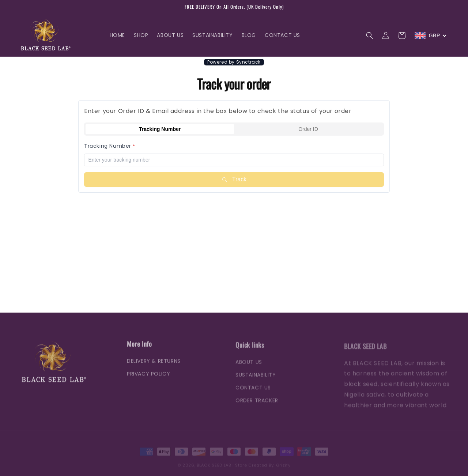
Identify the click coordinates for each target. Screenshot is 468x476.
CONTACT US (253, 393)
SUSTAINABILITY (256, 380)
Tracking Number (160, 129)
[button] (370, 35)
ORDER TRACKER (257, 405)
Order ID (308, 129)
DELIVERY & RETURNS (154, 365)
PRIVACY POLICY (148, 378)
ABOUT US (249, 367)
